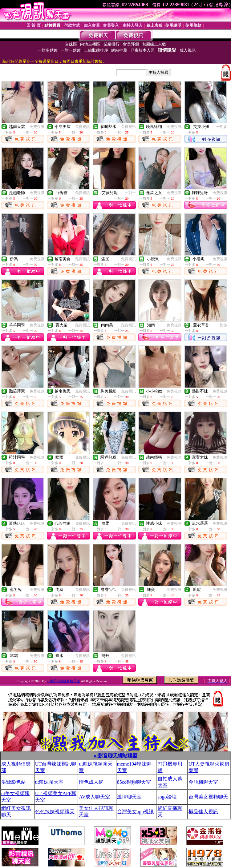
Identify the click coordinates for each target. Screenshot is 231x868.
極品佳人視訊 (203, 812)
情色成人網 (91, 782)
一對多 (222, 127)
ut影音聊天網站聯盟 (115, 756)
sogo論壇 (167, 797)
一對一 (130, 193)
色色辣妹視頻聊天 (55, 812)
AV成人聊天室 (94, 797)
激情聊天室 (129, 797)
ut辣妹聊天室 (49, 782)
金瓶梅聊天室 (203, 782)
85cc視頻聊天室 (134, 782)
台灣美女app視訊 (135, 812)
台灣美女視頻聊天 (208, 797)
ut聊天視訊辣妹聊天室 (63, 681)
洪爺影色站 (14, 782)
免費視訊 (37, 127)
